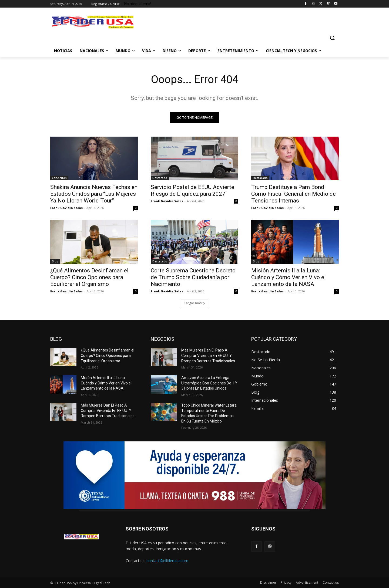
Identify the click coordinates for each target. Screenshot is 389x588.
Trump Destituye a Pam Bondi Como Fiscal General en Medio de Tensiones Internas (294, 194)
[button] (332, 38)
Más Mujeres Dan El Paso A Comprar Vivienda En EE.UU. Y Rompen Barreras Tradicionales (108, 410)
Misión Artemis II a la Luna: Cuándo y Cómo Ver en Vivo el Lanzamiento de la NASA (289, 277)
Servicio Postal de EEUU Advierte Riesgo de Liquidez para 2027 (192, 190)
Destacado (160, 178)
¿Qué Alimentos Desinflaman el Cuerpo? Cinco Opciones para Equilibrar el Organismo (89, 277)
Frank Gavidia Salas (66, 208)
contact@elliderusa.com (167, 561)
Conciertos (59, 178)
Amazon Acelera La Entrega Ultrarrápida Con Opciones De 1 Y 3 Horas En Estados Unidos (209, 383)
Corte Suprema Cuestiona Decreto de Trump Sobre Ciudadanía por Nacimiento (193, 277)
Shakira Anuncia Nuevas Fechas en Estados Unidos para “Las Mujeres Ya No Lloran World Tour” (94, 194)
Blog (55, 261)
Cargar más (194, 303)
